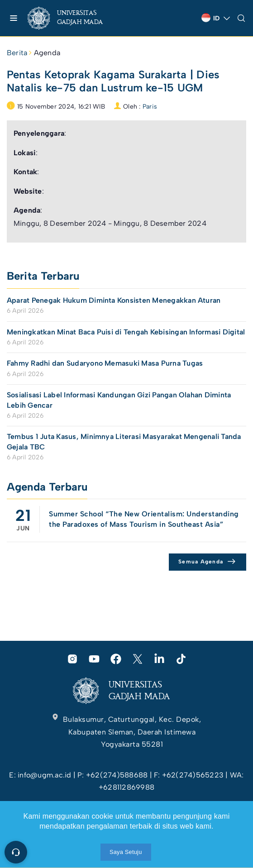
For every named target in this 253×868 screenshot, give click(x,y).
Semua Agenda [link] (201, 562)
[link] (73, 18)
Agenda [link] (47, 53)
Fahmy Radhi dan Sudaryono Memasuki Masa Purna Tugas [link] (105, 363)
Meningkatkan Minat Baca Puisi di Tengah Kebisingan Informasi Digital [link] (126, 332)
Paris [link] (150, 107)
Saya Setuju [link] (126, 852)
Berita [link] (17, 53)
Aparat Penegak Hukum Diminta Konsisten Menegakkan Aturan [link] (114, 300)
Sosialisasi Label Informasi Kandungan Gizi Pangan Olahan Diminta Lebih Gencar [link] (119, 400)
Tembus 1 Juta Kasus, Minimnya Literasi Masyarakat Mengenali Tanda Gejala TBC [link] (124, 441)
